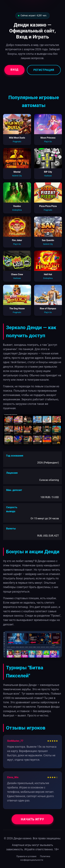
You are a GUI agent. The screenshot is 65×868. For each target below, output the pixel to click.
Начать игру (32, 819)
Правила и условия (26, 856)
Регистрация (44, 70)
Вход (14, 70)
